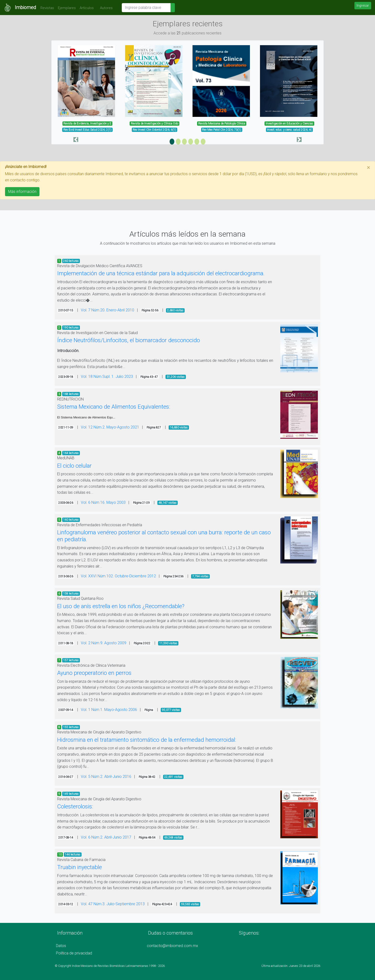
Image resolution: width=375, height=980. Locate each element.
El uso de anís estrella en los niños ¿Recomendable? (121, 606)
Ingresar (363, 5)
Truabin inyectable (80, 867)
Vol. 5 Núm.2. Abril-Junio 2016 (106, 777)
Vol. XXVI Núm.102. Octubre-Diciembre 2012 (118, 576)
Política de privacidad (74, 953)
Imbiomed (25, 7)
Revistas (46, 8)
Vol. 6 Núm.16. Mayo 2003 (103, 502)
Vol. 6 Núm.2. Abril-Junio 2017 (106, 837)
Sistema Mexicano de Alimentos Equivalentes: (114, 407)
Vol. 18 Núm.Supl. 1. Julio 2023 (107, 376)
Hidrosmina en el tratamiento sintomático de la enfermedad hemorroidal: (147, 740)
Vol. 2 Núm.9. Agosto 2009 (104, 643)
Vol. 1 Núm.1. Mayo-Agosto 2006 (109, 710)
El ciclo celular (74, 466)
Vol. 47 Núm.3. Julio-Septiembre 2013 (113, 904)
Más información (22, 192)
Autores (105, 8)
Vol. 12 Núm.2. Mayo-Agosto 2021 (110, 427)
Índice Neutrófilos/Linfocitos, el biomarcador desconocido (129, 340)
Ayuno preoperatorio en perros (94, 673)
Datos (61, 946)
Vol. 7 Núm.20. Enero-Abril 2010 (108, 310)
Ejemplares (67, 8)
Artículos (87, 8)
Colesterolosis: (75, 807)
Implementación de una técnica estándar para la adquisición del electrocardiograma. (161, 273)
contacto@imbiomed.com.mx (172, 946)
